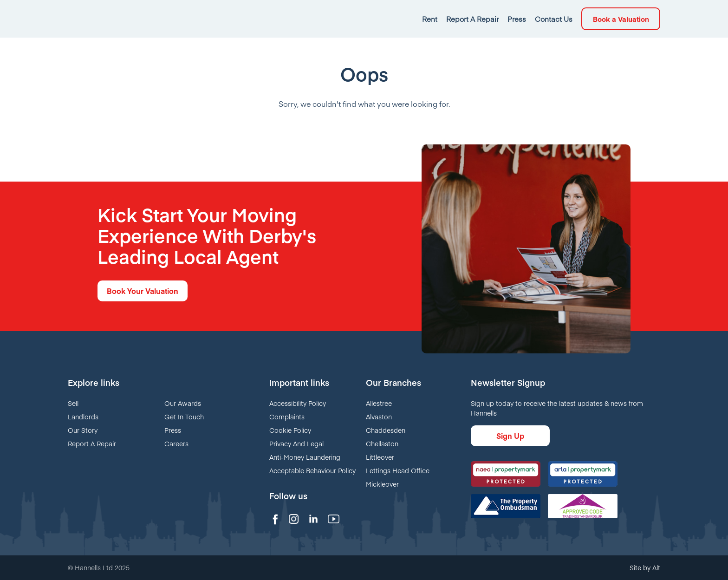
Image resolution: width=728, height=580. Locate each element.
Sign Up (510, 436)
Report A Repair (92, 443)
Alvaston (379, 417)
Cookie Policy (290, 430)
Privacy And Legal (296, 443)
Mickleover (382, 484)
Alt (656, 567)
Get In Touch (184, 417)
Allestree (379, 403)
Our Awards (183, 403)
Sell (73, 403)
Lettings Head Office (398, 470)
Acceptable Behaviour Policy (312, 470)
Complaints (287, 417)
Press (173, 430)
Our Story (83, 430)
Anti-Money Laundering (305, 457)
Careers (176, 443)
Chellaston (382, 443)
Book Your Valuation (143, 291)
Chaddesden (386, 430)
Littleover (380, 457)
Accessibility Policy (298, 403)
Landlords (83, 417)
